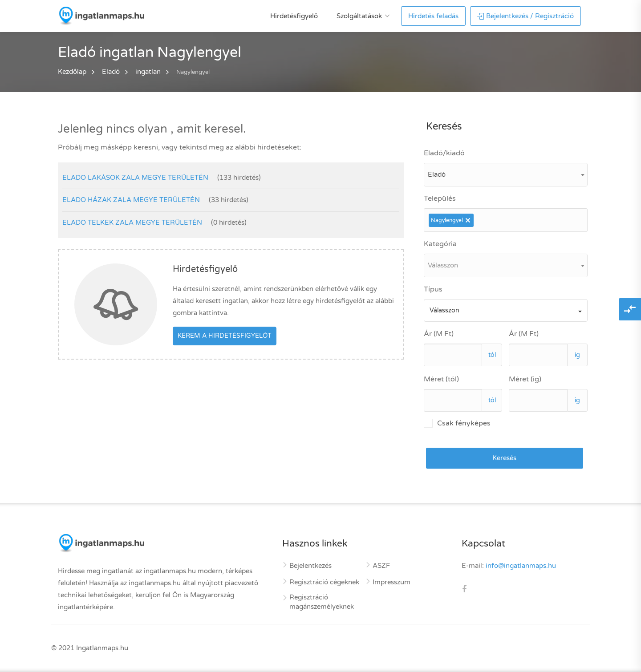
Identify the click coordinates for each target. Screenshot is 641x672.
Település (440, 198)
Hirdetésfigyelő (294, 16)
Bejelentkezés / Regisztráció (525, 16)
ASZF (381, 566)
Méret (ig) (525, 379)
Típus (433, 289)
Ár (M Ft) (439, 334)
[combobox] (506, 175)
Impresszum (391, 582)
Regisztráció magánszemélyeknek (322, 602)
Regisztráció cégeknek (324, 582)
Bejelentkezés (310, 566)
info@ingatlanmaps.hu (521, 566)
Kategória (440, 244)
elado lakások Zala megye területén (135, 178)
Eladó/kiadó (444, 153)
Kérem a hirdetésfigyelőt (225, 336)
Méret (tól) (441, 379)
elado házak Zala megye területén (131, 200)
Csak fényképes (457, 423)
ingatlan (148, 72)
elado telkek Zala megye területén (132, 223)
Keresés (504, 458)
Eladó (111, 72)
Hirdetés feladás (433, 16)
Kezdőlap (72, 72)
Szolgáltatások (359, 16)
